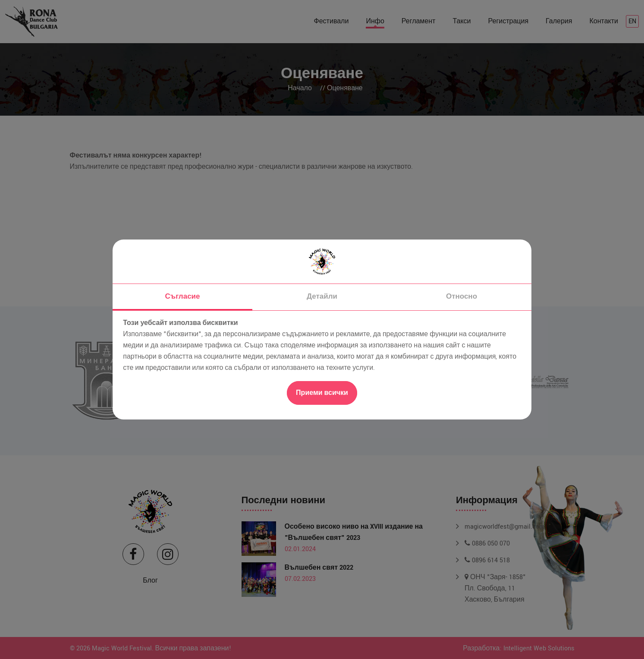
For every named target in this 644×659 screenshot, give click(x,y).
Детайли (322, 296)
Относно (462, 296)
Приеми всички (322, 393)
